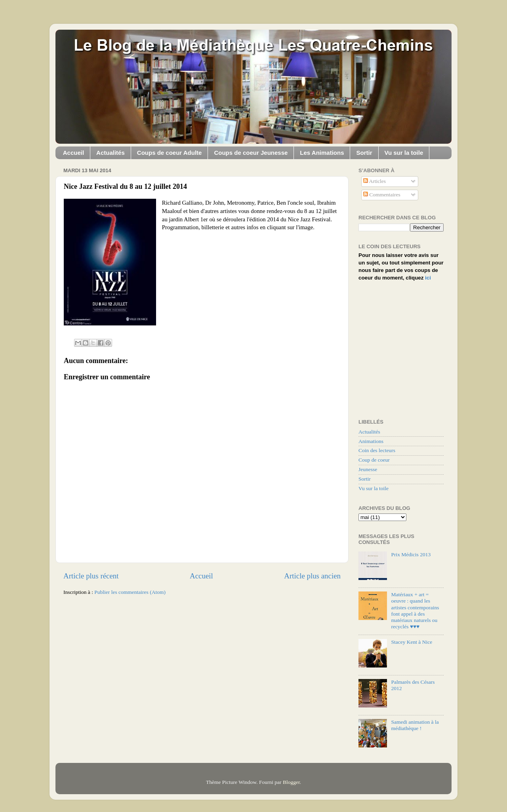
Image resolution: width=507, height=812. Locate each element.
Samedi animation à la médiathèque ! (415, 725)
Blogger (291, 782)
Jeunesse (368, 469)
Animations (371, 441)
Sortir (364, 153)
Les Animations (322, 153)
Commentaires (382, 195)
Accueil (73, 153)
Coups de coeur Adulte (170, 153)
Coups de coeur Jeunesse (251, 153)
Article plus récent (91, 576)
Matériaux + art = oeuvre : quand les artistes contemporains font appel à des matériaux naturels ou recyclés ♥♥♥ (415, 610)
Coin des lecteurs (377, 450)
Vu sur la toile (404, 153)
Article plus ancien (312, 576)
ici (428, 278)
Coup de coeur (374, 460)
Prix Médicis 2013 (411, 554)
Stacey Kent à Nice (412, 642)
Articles (375, 181)
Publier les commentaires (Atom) (130, 592)
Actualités (111, 153)
